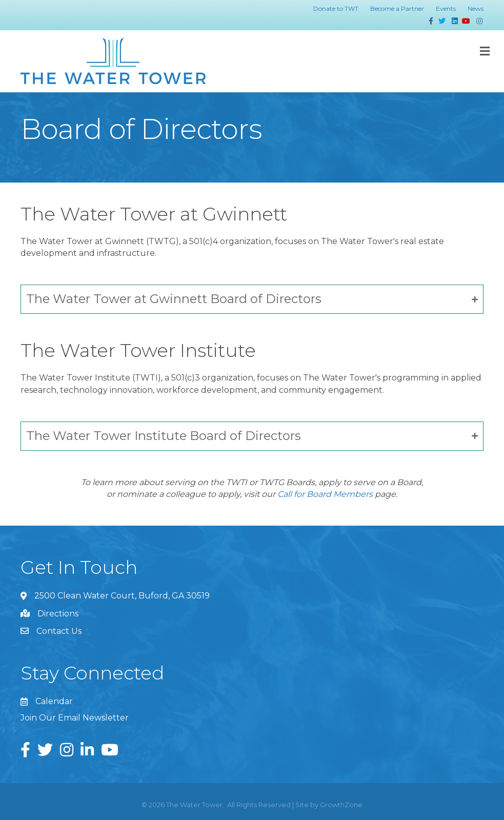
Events (446, 8)
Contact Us (59, 631)
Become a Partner (397, 8)
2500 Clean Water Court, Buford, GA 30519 (122, 596)
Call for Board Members (325, 494)
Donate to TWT (336, 8)
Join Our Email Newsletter (75, 718)
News (476, 8)
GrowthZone (341, 805)
